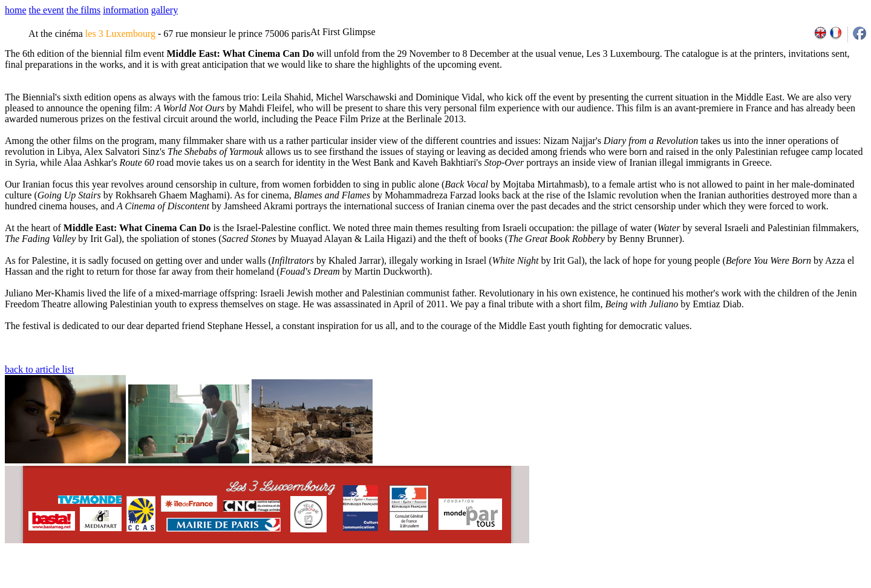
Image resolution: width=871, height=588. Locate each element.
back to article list (39, 369)
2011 (758, 584)
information (126, 10)
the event (47, 10)
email (98, 584)
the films (83, 10)
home (16, 10)
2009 (732, 584)
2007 (705, 584)
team (219, 584)
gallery (165, 10)
